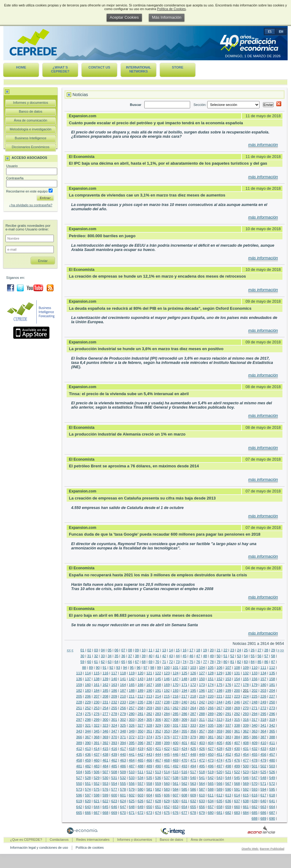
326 (132, 725)
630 (176, 801)
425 (193, 749)
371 (123, 737)
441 (132, 754)
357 (202, 731)
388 (272, 737)
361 (237, 731)
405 (219, 743)
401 (184, 743)
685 (254, 813)
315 (237, 720)
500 (246, 766)
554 (114, 784)
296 (272, 714)
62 (103, 662)
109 (246, 668)
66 (130, 662)
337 (228, 725)
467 (158, 760)
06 (116, 650)
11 (151, 650)
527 (79, 778)
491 (167, 766)
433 (263, 749)
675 (167, 813)
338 (237, 725)
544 (228, 778)
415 (105, 749)
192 (167, 690)
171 (184, 685)
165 (132, 685)
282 (149, 714)
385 (246, 737)
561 (176, 784)
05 (110, 650)
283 (158, 714)
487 (132, 766)
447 (184, 754)
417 (123, 749)
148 (184, 679)
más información (263, 145)
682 (228, 813)
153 (228, 679)
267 (219, 708)
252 (88, 708)
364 (263, 731)
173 (202, 685)
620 (88, 801)
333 (193, 725)
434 (272, 749)
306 (158, 720)
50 (219, 656)
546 (246, 778)
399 (167, 743)
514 (167, 772)
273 (272, 708)
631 (184, 801)
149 (193, 679)
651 (158, 807)
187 (123, 690)
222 (228, 696)
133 (254, 673)
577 (114, 789)
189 (140, 690)
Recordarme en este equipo (29, 191)
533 (132, 778)
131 (237, 673)
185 (105, 690)
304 (140, 720)
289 (211, 714)
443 (149, 754)
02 (89, 650)
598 (96, 795)
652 (167, 807)
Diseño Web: (250, 849)
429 (228, 749)
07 (123, 650)
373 (140, 737)
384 (237, 737)
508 (114, 772)
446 (176, 754)
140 (114, 679)
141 (123, 679)
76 (198, 662)
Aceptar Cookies (124, 17)
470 (184, 760)
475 (228, 760)
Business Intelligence (30, 138)
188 (132, 690)
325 (123, 725)
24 (239, 650)
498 (228, 766)
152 (219, 679)
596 (79, 795)
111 (263, 668)
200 (237, 690)
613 (228, 795)
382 (219, 737)
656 (202, 807)
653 (176, 807)
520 (219, 772)
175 (219, 685)
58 (273, 656)
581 (149, 789)
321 (88, 725)
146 (167, 679)
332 (184, 725)
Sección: (227, 105)
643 (88, 807)
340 (254, 725)
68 (144, 662)
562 (184, 784)
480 (272, 760)
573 (79, 789)
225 (254, 696)
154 (237, 679)
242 (202, 702)
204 (272, 690)
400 (176, 743)
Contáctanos (59, 840)
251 (79, 708)
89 (91, 668)
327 (140, 725)
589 (219, 789)
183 (88, 690)
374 (149, 737)
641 (272, 801)
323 (105, 725)
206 (88, 696)
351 (149, 731)
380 (202, 737)
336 (219, 725)
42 (164, 656)
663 (263, 807)
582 (158, 789)
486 (123, 766)
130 (228, 673)
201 (246, 690)
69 (151, 662)
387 (263, 737)
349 (132, 731)
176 (228, 685)
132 (246, 673)
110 (254, 668)
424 (184, 749)
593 (254, 789)
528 (88, 778)
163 (114, 685)
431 (246, 749)
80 (225, 662)
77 (205, 662)
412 (79, 749)
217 (184, 696)
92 (111, 668)
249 (263, 702)
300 (105, 720)
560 (167, 784)
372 (132, 737)
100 (167, 668)
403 (202, 743)
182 (79, 690)
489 (149, 766)
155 (246, 679)
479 (263, 760)
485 (114, 766)
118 (123, 673)
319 (272, 720)
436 (88, 754)
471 (193, 760)
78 (212, 662)
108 (237, 668)
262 (176, 708)
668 (105, 813)
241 (193, 702)
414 (96, 749)
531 (114, 778)
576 (105, 789)
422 (167, 749)
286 (184, 714)
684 (246, 813)
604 (149, 795)
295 (263, 714)
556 (132, 784)
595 (272, 789)
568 (237, 784)
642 (79, 807)
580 (140, 789)
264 (193, 708)
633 (202, 801)
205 (79, 696)
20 (212, 650)
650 (149, 807)
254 (105, 708)
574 (88, 789)
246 (237, 702)
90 (98, 668)
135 (272, 673)
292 (237, 714)
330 (167, 725)
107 (228, 668)
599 (105, 795)
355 (184, 731)
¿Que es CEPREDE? (26, 840)
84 (253, 662)
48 (205, 656)
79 (219, 662)
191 (158, 690)
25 (246, 650)
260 (158, 708)
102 (184, 668)
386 (254, 737)
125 (184, 673)
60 (89, 662)
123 (167, 673)
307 (167, 720)
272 (263, 708)
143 (140, 679)
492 (176, 766)
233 (123, 702)
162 (105, 685)
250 (272, 702)
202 (254, 690)
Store (178, 67)
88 (84, 668)
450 (211, 754)
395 (132, 743)
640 (263, 801)
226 (263, 696)
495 (202, 766)
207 (96, 696)
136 (79, 679)
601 (123, 795)
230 (96, 702)
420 (149, 749)
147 (176, 679)
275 (88, 714)
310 (193, 720)
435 (79, 754)
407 (237, 743)
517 (193, 772)
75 (192, 662)
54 (246, 656)
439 (114, 754)
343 (79, 731)
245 (228, 702)
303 (132, 720)
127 (202, 673)
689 (263, 818)
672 (140, 813)
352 (158, 731)
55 (253, 656)
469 (176, 760)
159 (79, 685)
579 (132, 789)
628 (158, 801)
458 (79, 760)
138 (96, 679)
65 (123, 662)
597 (88, 795)
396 (140, 743)
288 (202, 714)
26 (253, 650)
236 (149, 702)
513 (158, 772)
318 (263, 720)
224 (246, 696)
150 (202, 679)
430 (237, 749)
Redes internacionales (93, 840)
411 (272, 743)
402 (193, 743)
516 (184, 772)
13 (164, 650)
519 (211, 772)
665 (79, 813)
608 (184, 795)
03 (96, 650)
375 (158, 737)
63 (110, 662)
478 (254, 760)
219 (202, 696)
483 (96, 766)
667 (96, 813)
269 (237, 708)
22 (225, 650)
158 (272, 679)
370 (114, 737)
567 (228, 784)
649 (140, 807)
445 (167, 754)
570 (254, 784)
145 (158, 679)
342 (272, 725)
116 (105, 673)
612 (219, 795)
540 (193, 778)
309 (184, 720)
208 (105, 696)
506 (96, 772)
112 (272, 668)
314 (228, 720)
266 (211, 708)
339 (246, 725)
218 (193, 696)
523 (246, 772)
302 (123, 720)
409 (254, 743)
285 (176, 714)
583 (167, 789)
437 (96, 754)
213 (149, 696)
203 (263, 690)
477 (246, 760)
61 (96, 662)
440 (123, 754)
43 (171, 656)
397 (149, 743)
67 (137, 662)
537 (167, 778)
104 (202, 668)
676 (176, 813)
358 (211, 731)
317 (254, 720)
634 (211, 801)
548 (263, 778)
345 (96, 731)
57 (266, 656)
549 (272, 778)
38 (137, 656)
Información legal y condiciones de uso (39, 847)
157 (263, 679)
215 (167, 696)
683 (237, 813)
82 (239, 662)
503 (272, 766)
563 (193, 784)
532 (123, 778)
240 (184, 702)
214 (158, 696)
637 (237, 801)
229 (88, 702)
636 (228, 801)
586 (193, 789)
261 (167, 708)
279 (123, 714)
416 (114, 749)
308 (176, 720)
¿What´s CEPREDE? (60, 69)
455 (254, 754)
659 (228, 807)
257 (132, 708)
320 (79, 725)
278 (114, 714)
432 (254, 749)
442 (140, 754)
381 (211, 737)
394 (123, 743)
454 (246, 754)
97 (145, 668)
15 (178, 650)
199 (228, 690)
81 (232, 662)
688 (254, 818)
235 (140, 702)
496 (211, 766)
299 (96, 720)
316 (246, 720)
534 (140, 778)
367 (88, 737)
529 (96, 778)
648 (132, 807)
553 (105, 784)
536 (158, 778)
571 (263, 784)
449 (202, 754)
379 (193, 737)
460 (96, 760)
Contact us (99, 67)
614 (237, 795)
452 (228, 754)
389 (79, 743)
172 (193, 685)
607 (176, 795)
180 (263, 685)
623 (114, 801)
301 (114, 720)
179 (254, 685)
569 (246, 784)
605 (158, 795)
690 (272, 818)
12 (157, 650)
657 (211, 807)
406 (228, 743)
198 (219, 690)
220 (211, 696)
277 (105, 714)
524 (254, 772)
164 (123, 685)
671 (132, 813)
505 (88, 772)
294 (254, 714)
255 (114, 708)
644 (96, 807)
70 (157, 662)
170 (176, 685)
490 (158, 766)
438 (105, 754)
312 (211, 720)
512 (149, 772)
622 (105, 801)
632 (193, 801)
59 (82, 662)
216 (176, 696)
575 (96, 789)
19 (205, 650)
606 (167, 795)
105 (211, 668)
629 (167, 801)
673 (149, 813)
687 (272, 813)
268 (228, 708)
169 (167, 685)
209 (114, 696)
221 (219, 696)
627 (149, 801)
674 (158, 813)
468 (167, 760)
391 (96, 743)
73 (178, 662)
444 (158, 754)
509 (123, 772)
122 (158, 673)
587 (202, 789)
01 (82, 650)
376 (167, 737)
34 (110, 656)
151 (211, 679)
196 (202, 690)
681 (219, 813)
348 (123, 731)
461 (105, 760)
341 (263, 725)
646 (114, 807)
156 (254, 679)
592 (246, 789)
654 (184, 807)
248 (254, 702)
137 (88, 679)
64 (116, 662)
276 (96, 714)
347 (114, 731)
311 (202, 720)
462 (114, 760)
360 (228, 731)
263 (184, 708)
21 (219, 650)
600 (114, 795)
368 (96, 737)
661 (246, 807)
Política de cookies (90, 847)
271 (254, 708)
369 (105, 737)
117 (114, 673)
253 (96, 708)
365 (272, 731)
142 (132, 679)
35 (116, 656)
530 (105, 778)
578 (123, 789)
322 (96, 725)
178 (246, 685)
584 (176, 789)
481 (79, 766)
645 (105, 807)
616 (254, 795)
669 (114, 813)
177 (237, 685)
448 (193, 754)
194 (184, 690)
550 (79, 784)
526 (272, 772)
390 (88, 743)
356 (193, 731)
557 (140, 784)
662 (254, 807)
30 (82, 656)
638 (246, 801)
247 (246, 702)
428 (219, 749)
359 (219, 731)
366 (79, 737)
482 (88, 766)
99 (159, 668)
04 (103, 650)
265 (202, 708)
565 (211, 784)
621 (96, 801)
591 (237, 789)
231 (105, 702)
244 (219, 702)
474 (219, 760)
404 (211, 743)
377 (176, 737)
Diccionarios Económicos (31, 147)
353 (167, 731)
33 (103, 656)
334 (202, 725)
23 (232, 650)
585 (184, 789)
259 (149, 708)
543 (219, 778)
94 (125, 668)
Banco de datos (31, 111)
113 (79, 673)
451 (219, 754)
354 (176, 731)
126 (193, 673)
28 (266, 650)
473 (211, 760)
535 (149, 778)
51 (225, 656)
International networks (138, 69)
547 (254, 778)
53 (239, 656)
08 (130, 650)
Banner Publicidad (272, 849)
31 (89, 656)
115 (96, 673)
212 (140, 696)
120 (140, 673)
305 (149, 720)
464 (132, 760)
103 (193, 668)
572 (272, 784)
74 (184, 662)
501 (254, 766)
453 (237, 754)
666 (88, 813)
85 (259, 662)
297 (79, 720)
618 (272, 795)
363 (254, 731)
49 (212, 656)
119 (132, 673)
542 (211, 778)
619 (79, 801)
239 (176, 702)
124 (176, 673)
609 (193, 795)
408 (246, 743)
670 (123, 813)
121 (149, 673)
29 (273, 650)
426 (202, 749)
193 (176, 690)
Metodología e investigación (31, 129)
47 (198, 656)
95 (132, 668)
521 (228, 772)
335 (211, 725)
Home (21, 67)
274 (79, 714)
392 (105, 743)
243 (211, 702)
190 (149, 690)
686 (263, 813)
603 (140, 795)
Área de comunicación (31, 120)
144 (149, 679)
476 (237, 760)
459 (88, 760)
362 (246, 731)
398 (158, 743)
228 (79, 702)
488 (140, 766)
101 (176, 668)
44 (178, 656)
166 (140, 685)
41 (157, 656)
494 (193, 766)
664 (272, 807)
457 (272, 754)
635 (219, 801)
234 (132, 702)
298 (88, 720)
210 (123, 696)
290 (219, 714)
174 (211, 685)
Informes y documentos (31, 103)
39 (144, 656)
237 (158, 702)
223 (237, 696)
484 (105, 766)
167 (149, 685)
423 (176, 749)
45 (184, 656)
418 (132, 749)
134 (263, 673)
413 (88, 749)
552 (96, 784)
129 (219, 673)
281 (140, 714)
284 (167, 714)
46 (192, 656)
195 (193, 690)
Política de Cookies (171, 9)
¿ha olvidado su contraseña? (31, 205)
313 (219, 720)
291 (228, 714)
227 (272, 696)
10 (144, 650)
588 (211, 789)
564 (202, 784)
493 (184, 766)
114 (88, 673)
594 (263, 789)
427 (211, 749)
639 (254, 801)
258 (140, 708)
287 (193, 714)
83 (246, 662)
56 (259, 656)
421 (158, 749)
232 (114, 702)
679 (202, 813)
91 (105, 668)
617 (263, 795)
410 (263, 743)
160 (88, 685)
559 (158, 784)
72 (171, 662)
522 (237, 772)
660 (237, 807)
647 (123, 807)
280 (132, 714)
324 (114, 725)
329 (158, 725)
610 (202, 795)
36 (123, 656)
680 (211, 813)
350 (140, 731)
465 (140, 760)
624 (123, 801)
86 (266, 662)
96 (139, 668)
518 (202, 772)
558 (149, 784)
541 (202, 778)
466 (149, 760)
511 (140, 772)
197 (211, 690)
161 (96, 685)
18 (198, 650)
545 (237, 778)
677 (184, 813)
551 (88, 784)
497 (219, 766)
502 (263, 766)
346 (105, 731)
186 (114, 690)
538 (176, 778)
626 (140, 801)
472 (202, 760)
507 (105, 772)
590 (228, 789)
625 (132, 801)
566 (219, 784)
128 (211, 673)
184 (96, 690)
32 (96, 656)
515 (176, 772)
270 (246, 708)
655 (193, 807)
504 (79, 772)
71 (164, 662)
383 (228, 737)
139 (105, 679)
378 (184, 737)
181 (272, 685)
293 (246, 714)
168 (158, 685)
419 (140, 749)
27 (259, 650)
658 (219, 807)
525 (263, 772)
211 (132, 696)
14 (171, 650)
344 (88, 731)
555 (123, 784)
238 (167, 702)
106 (219, 668)
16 (184, 650)
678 (193, 813)
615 (246, 795)
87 (273, 662)
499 (237, 766)
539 (184, 778)
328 (149, 725)
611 (211, 795)
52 (232, 656)
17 (192, 650)
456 (263, 754)
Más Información (167, 17)
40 (151, 656)
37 (130, 656)
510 (132, 772)
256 (123, 708)
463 (123, 760)
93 (118, 668)
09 (137, 650)
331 (176, 725)
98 (152, 668)
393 (114, 743)
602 (132, 795)
